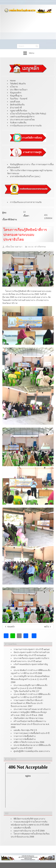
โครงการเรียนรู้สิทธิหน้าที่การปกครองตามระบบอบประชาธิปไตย (25, 235)
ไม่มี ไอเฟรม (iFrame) (28, 785)
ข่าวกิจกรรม (40, 247)
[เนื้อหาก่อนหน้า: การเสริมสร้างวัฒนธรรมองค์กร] (10, 627)
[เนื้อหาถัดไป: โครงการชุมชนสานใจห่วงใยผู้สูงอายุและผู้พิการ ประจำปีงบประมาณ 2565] (48, 627)
